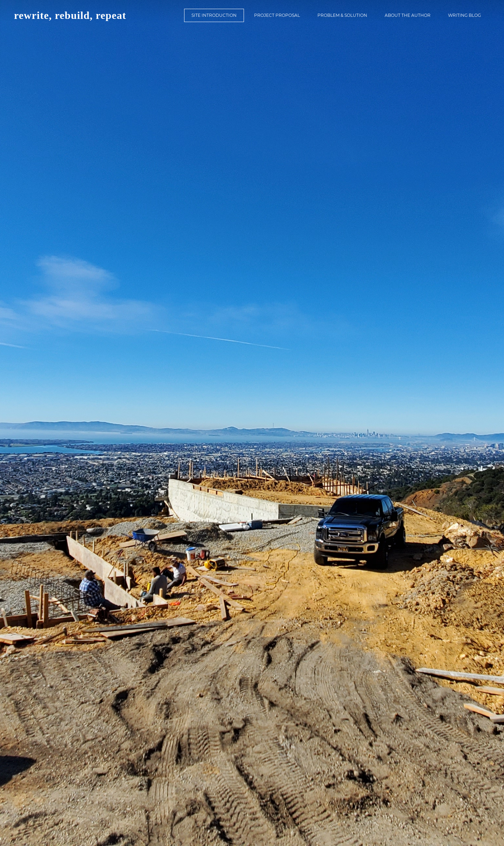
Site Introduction (214, 15)
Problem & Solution (342, 15)
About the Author (408, 15)
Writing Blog (464, 15)
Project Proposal (277, 15)
